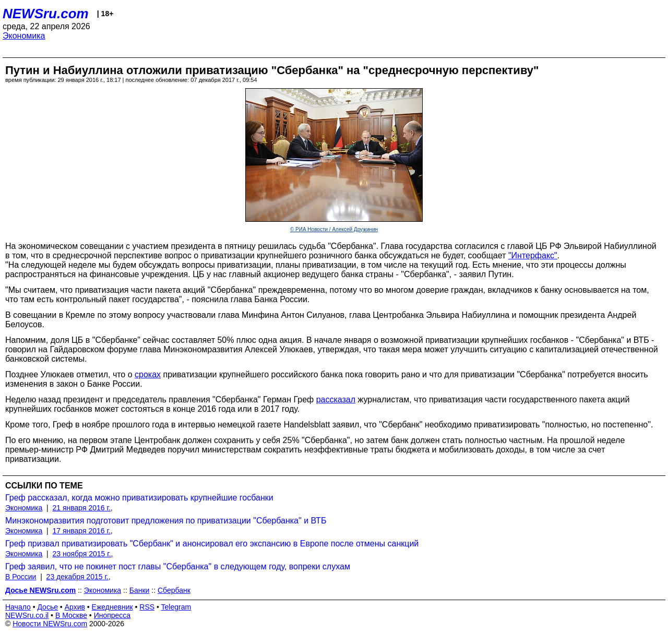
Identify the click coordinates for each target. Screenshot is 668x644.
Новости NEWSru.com (50, 624)
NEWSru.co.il (27, 615)
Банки (140, 590)
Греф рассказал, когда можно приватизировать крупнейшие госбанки (139, 498)
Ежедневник (112, 607)
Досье (47, 607)
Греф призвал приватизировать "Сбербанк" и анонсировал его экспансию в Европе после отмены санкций (212, 544)
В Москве (71, 615)
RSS (147, 607)
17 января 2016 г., (83, 531)
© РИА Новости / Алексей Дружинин (334, 229)
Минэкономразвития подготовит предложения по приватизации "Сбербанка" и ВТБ (166, 521)
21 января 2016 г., (83, 508)
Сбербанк (174, 590)
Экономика (24, 36)
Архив (75, 607)
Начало (18, 607)
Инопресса (112, 615)
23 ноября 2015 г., (83, 554)
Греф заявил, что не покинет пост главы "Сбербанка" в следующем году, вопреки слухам (178, 567)
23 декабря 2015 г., (79, 577)
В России (21, 577)
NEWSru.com (46, 14)
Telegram (176, 607)
